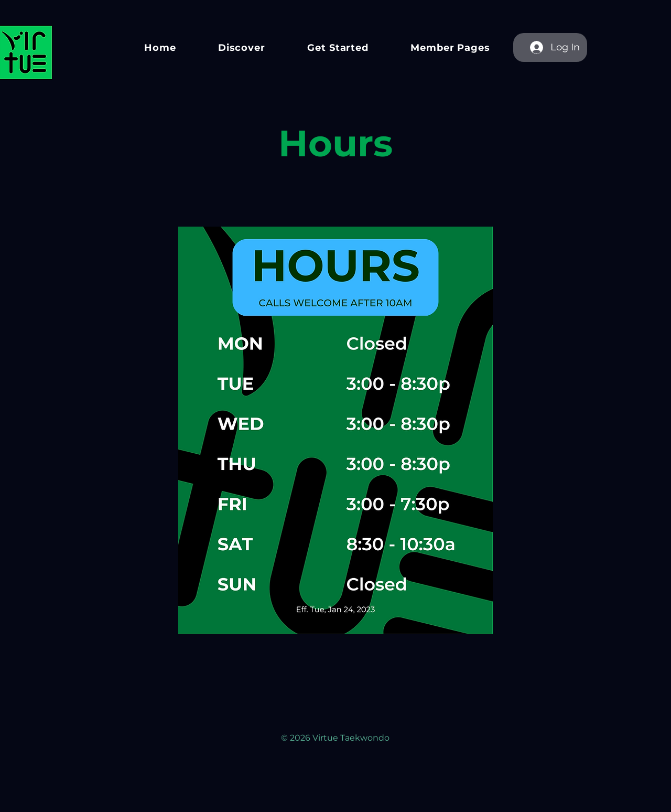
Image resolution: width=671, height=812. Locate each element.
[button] (242, 47)
